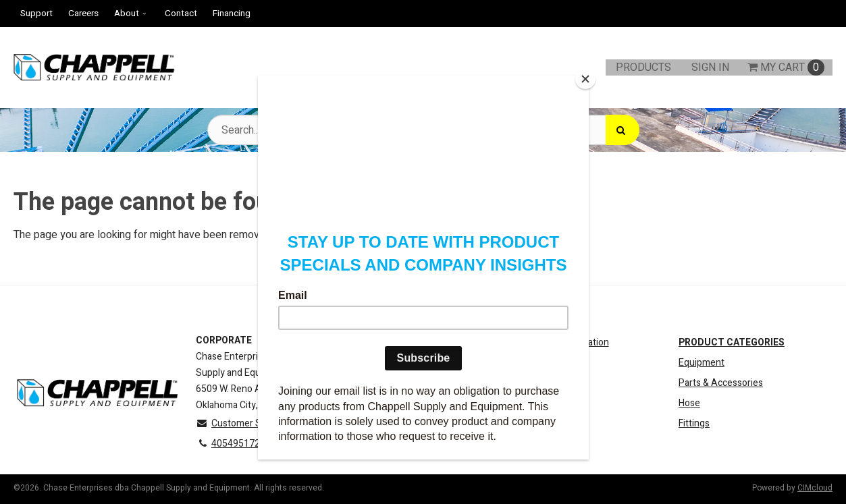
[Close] (585, 79)
